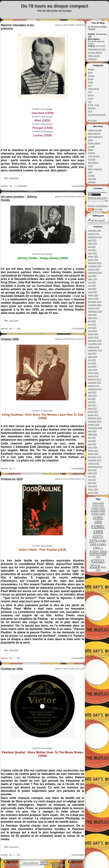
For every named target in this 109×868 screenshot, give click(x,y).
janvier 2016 (93, 454)
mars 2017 (92, 409)
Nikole (91, 150)
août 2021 (92, 240)
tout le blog (92, 120)
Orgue (91, 98)
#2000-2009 (98, 552)
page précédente (30, 863)
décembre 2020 (95, 263)
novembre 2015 (95, 460)
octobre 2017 (94, 386)
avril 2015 (92, 483)
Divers (91, 79)
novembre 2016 (95, 421)
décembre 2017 (95, 379)
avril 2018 (92, 366)
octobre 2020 (94, 269)
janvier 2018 (93, 376)
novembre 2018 (95, 344)
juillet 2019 (92, 318)
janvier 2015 (93, 493)
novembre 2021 (95, 231)
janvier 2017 (93, 415)
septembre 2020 (95, 273)
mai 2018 (92, 363)
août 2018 (92, 354)
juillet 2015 (92, 473)
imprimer (4, 186)
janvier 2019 (93, 337)
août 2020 (92, 276)
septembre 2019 (95, 311)
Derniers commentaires (98, 206)
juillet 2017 (92, 396)
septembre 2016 (95, 428)
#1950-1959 (98, 520)
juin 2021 (92, 247)
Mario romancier (95, 169)
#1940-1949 (98, 514)
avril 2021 (92, 250)
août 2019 (92, 315)
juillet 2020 (92, 279)
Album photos (94, 56)
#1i (102, 548)
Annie (90, 166)
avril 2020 (92, 289)
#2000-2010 (95, 555)
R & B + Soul (93, 105)
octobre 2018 (94, 347)
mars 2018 (92, 370)
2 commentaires (78, 328)
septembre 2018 (95, 350)
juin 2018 (92, 360)
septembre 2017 (95, 389)
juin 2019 (92, 321)
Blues (90, 73)
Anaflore (92, 153)
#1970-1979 (96, 538)
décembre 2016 (95, 418)
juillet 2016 (92, 434)
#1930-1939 (98, 511)
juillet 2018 (92, 357)
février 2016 (93, 451)
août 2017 (92, 392)
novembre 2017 (95, 383)
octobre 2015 (94, 464)
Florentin (92, 159)
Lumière (91, 147)
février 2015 (93, 489)
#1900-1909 (98, 503)
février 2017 (93, 412)
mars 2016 (92, 447)
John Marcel (93, 163)
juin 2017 (92, 399)
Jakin (90, 172)
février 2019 (93, 334)
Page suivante (56, 863)
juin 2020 (92, 282)
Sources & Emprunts (97, 115)
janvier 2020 (93, 299)
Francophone (94, 89)
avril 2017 (92, 405)
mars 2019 (92, 331)
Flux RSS (95, 209)
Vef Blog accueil (96, 220)
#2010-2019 (97, 564)
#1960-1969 (98, 529)
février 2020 (93, 295)
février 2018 (93, 373)
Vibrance (92, 182)
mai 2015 (92, 480)
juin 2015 (92, 476)
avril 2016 (92, 444)
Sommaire (92, 59)
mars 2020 (92, 292)
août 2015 (92, 470)
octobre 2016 (94, 425)
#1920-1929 (98, 508)
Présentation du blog (97, 49)
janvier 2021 (93, 260)
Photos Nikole (94, 143)
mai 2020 (92, 286)
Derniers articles (95, 53)
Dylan (90, 82)
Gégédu (91, 176)
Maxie (90, 140)
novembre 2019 (95, 305)
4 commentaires (78, 855)
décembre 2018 (95, 341)
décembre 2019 (95, 302)
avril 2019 (92, 328)
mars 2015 (92, 486)
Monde (91, 95)
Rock (90, 111)
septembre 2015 (95, 467)
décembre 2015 (95, 457)
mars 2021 (92, 253)
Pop (90, 102)
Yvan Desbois (94, 156)
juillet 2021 (92, 244)
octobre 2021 (94, 234)
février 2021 (93, 257)
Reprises (92, 108)
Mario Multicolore (95, 137)
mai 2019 (92, 324)
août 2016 (92, 431)
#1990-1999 (100, 546)
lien (11, 186)
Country (91, 76)
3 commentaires (78, 186)
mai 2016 (92, 441)
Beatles (91, 69)
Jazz (90, 86)
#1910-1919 (98, 505)
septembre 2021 (95, 237)
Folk (90, 92)
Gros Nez (92, 179)
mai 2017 (92, 402)
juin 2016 (92, 438)
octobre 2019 (94, 308)
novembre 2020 (95, 266)
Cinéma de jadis (95, 130)
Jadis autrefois (94, 134)
